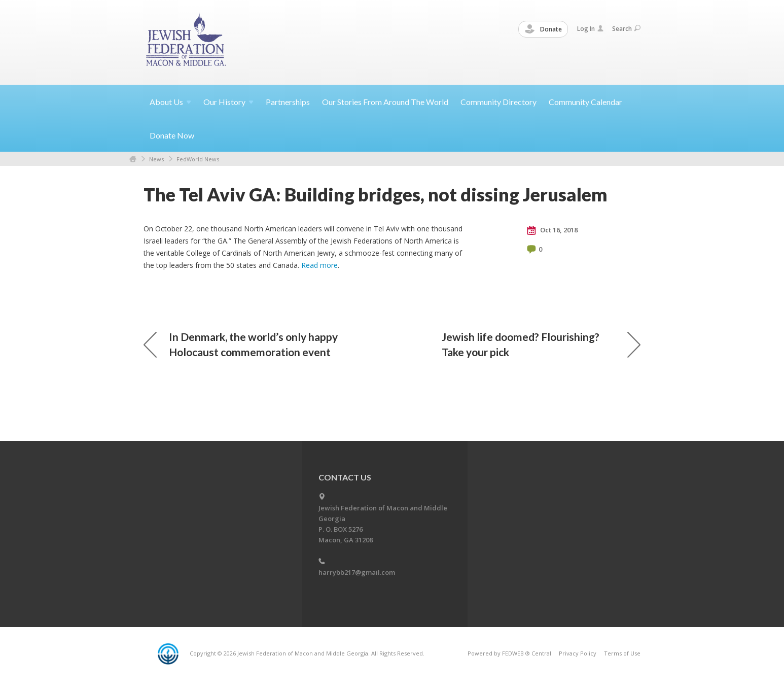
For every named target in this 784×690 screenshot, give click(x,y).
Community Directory (498, 102)
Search (626, 29)
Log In (590, 29)
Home (133, 159)
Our (228, 102)
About (170, 102)
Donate (544, 29)
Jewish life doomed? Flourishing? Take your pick (541, 344)
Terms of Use (622, 653)
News (156, 159)
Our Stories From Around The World (385, 102)
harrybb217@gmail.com (357, 572)
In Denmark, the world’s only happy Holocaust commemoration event (241, 344)
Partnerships (288, 102)
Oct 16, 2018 (552, 230)
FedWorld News (198, 159)
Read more (319, 265)
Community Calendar (585, 102)
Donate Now (172, 135)
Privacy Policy (578, 653)
